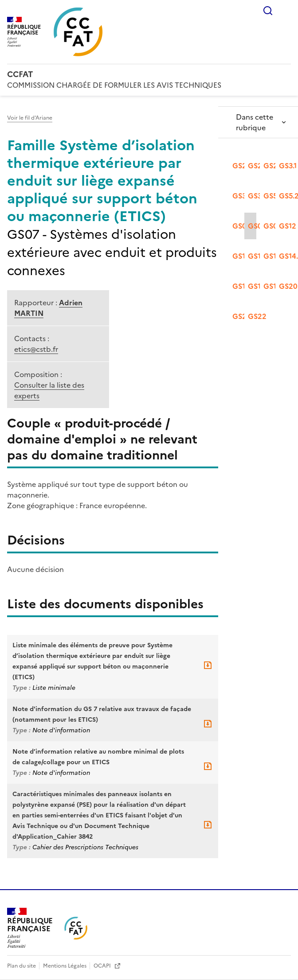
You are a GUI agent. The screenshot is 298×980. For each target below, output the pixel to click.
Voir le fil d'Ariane (30, 118)
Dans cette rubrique (255, 122)
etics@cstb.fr (36, 349)
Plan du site (22, 966)
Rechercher (268, 11)
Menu (286, 11)
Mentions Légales (65, 966)
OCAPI (103, 966)
